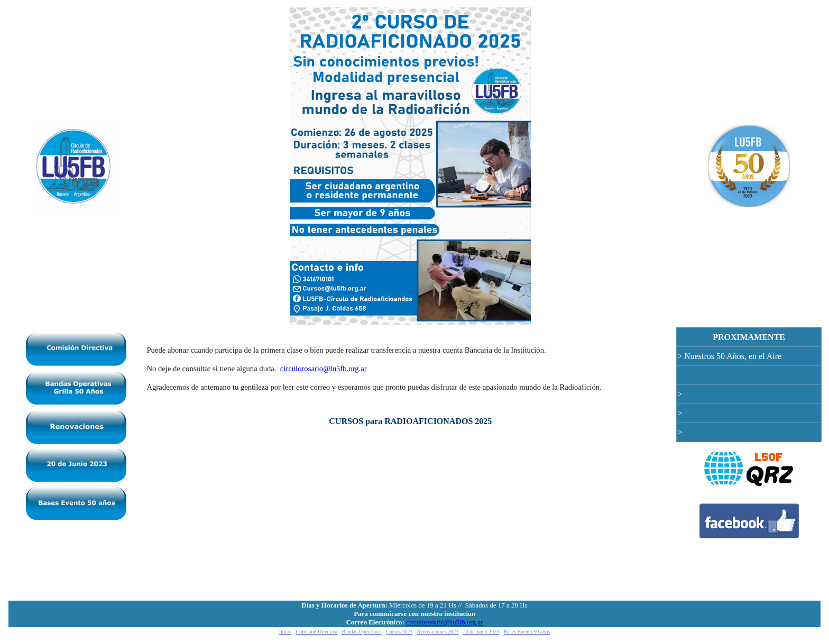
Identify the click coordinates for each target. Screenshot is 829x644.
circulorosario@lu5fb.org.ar (324, 369)
